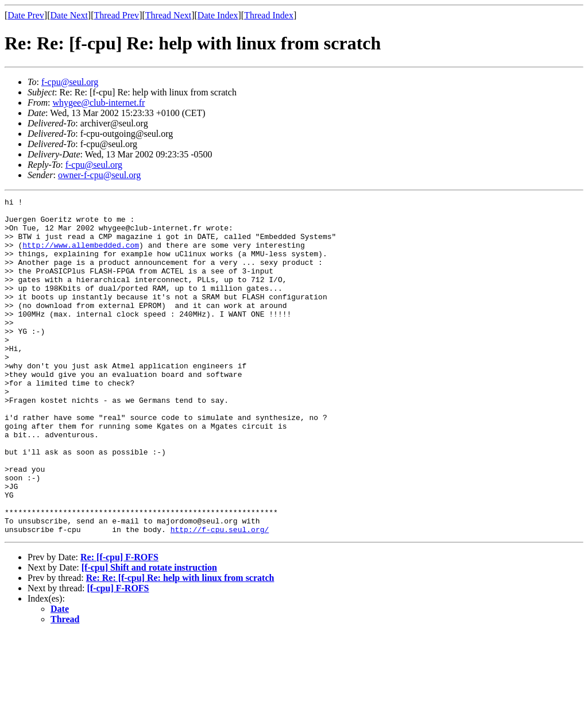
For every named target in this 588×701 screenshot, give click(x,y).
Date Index (218, 15)
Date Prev (26, 15)
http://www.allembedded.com (81, 255)
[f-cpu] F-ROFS (118, 655)
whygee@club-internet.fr (98, 103)
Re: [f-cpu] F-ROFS (119, 624)
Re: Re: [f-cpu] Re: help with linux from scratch (180, 645)
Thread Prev (116, 15)
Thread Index (269, 15)
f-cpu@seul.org (70, 82)
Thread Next (168, 15)
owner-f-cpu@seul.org (99, 175)
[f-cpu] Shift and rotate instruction (149, 635)
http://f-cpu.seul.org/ (220, 596)
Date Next (69, 15)
